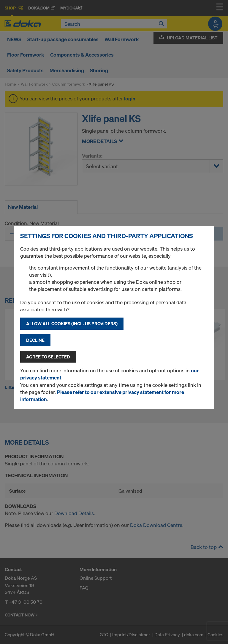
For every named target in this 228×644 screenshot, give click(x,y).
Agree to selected (48, 357)
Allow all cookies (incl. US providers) (72, 323)
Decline (35, 340)
